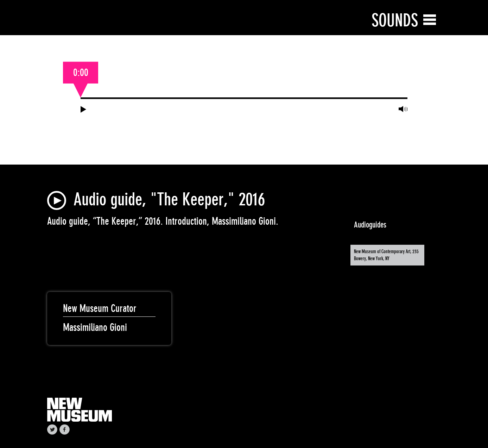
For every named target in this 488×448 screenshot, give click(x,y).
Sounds (395, 20)
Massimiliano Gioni (95, 327)
